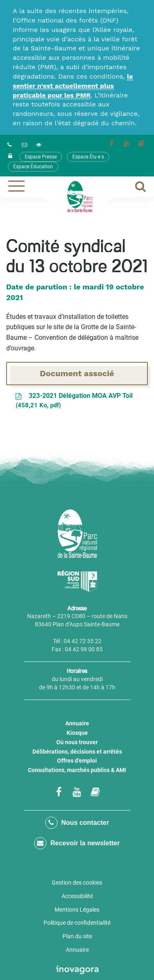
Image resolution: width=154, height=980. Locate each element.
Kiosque (77, 733)
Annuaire (77, 723)
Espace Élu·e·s (88, 157)
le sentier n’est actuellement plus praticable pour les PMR (73, 86)
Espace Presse (41, 157)
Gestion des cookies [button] (77, 883)
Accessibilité (77, 896)
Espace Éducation (33, 167)
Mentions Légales (77, 910)
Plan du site (77, 936)
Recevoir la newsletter (77, 843)
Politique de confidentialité (77, 923)
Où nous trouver (77, 742)
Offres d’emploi (77, 761)
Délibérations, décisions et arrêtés (77, 752)
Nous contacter (77, 823)
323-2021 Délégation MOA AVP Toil (74, 401)
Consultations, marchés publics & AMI (77, 770)
